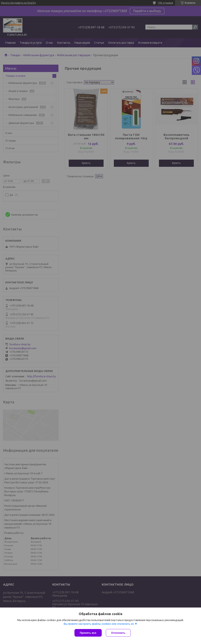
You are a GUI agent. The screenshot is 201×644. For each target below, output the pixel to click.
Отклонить (118, 633)
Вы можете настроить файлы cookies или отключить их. (99, 624)
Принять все (88, 633)
